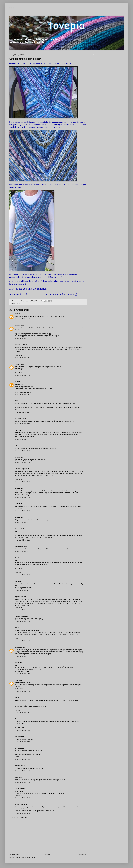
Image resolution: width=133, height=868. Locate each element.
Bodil (16, 314)
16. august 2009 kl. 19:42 (22, 358)
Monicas (17, 457)
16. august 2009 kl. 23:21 (22, 511)
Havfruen (18, 748)
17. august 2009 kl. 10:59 (22, 610)
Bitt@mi (17, 663)
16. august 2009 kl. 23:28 (22, 540)
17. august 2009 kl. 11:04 (22, 641)
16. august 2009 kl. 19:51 (22, 375)
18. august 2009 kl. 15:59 (22, 759)
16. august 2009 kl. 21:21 (22, 451)
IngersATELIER (20, 597)
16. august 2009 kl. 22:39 (22, 497)
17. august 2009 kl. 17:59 (22, 713)
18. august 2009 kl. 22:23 (22, 798)
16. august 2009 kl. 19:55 (22, 395)
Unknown (18, 325)
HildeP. (17, 558)
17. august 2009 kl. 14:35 (22, 674)
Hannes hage (19, 765)
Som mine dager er (21, 469)
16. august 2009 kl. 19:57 (22, 412)
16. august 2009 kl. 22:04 (22, 463)
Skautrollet (18, 736)
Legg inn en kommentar (20, 818)
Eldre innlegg (82, 854)
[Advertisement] (48, 836)
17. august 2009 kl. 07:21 (22, 575)
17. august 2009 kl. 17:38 (22, 691)
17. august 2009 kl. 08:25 (22, 590)
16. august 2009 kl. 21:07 (22, 424)
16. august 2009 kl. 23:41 (22, 552)
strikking (18, 304)
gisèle (17, 680)
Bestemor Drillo (20, 529)
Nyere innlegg (14, 854)
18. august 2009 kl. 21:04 (22, 782)
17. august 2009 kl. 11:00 (22, 621)
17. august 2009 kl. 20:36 (22, 730)
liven (16, 382)
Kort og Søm (19, 789)
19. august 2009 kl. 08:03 (22, 813)
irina (16, 698)
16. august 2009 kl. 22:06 (22, 482)
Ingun (17, 446)
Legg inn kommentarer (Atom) (27, 858)
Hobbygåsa (18, 647)
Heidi (16, 401)
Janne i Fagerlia (20, 804)
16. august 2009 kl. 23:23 (22, 523)
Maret (16, 719)
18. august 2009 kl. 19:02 (22, 771)
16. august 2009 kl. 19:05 (22, 319)
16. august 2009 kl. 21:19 (22, 439)
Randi (17, 777)
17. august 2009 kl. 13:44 (22, 656)
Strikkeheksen (19, 418)
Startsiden (48, 854)
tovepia (12, 8)
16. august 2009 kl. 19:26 (22, 338)
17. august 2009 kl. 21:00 (22, 742)
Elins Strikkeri (19, 546)
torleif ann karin (20, 345)
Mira (16, 628)
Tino (16, 581)
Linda (16, 430)
